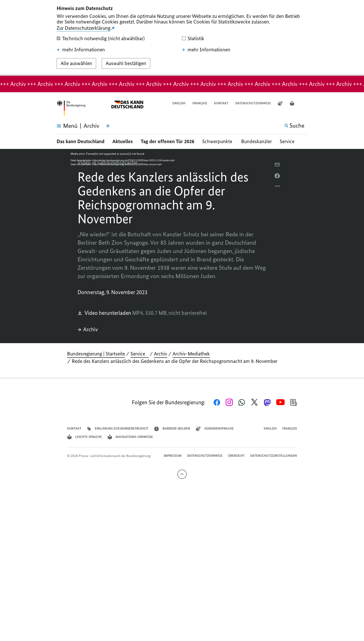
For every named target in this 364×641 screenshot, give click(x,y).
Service (289, 141)
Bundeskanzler (257, 141)
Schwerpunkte (218, 141)
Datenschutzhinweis (253, 103)
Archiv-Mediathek (191, 354)
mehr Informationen (81, 50)
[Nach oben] (182, 474)
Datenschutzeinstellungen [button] (274, 456)
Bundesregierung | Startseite (96, 354)
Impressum (173, 456)
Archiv (88, 329)
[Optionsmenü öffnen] (278, 187)
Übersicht (236, 456)
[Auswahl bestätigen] (126, 63)
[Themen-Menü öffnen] (108, 126)
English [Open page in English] (179, 103)
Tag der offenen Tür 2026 (167, 141)
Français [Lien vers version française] (200, 103)
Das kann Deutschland (81, 141)
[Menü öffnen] (62, 126)
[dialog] (182, 38)
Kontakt (221, 103)
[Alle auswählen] (76, 63)
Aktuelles (123, 141)
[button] (304, 104)
